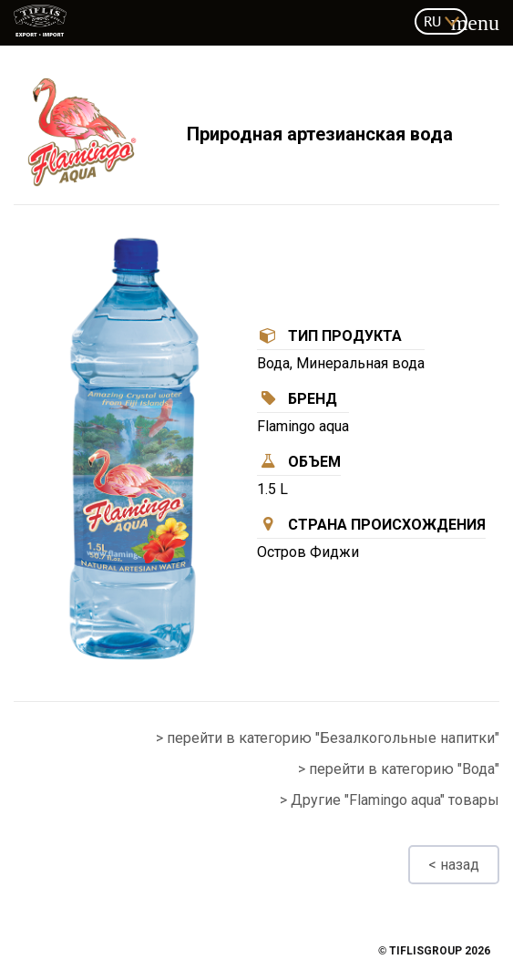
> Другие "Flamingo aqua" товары (390, 800)
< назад (454, 865)
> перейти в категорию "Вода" (399, 769)
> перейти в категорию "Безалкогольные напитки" (328, 738)
